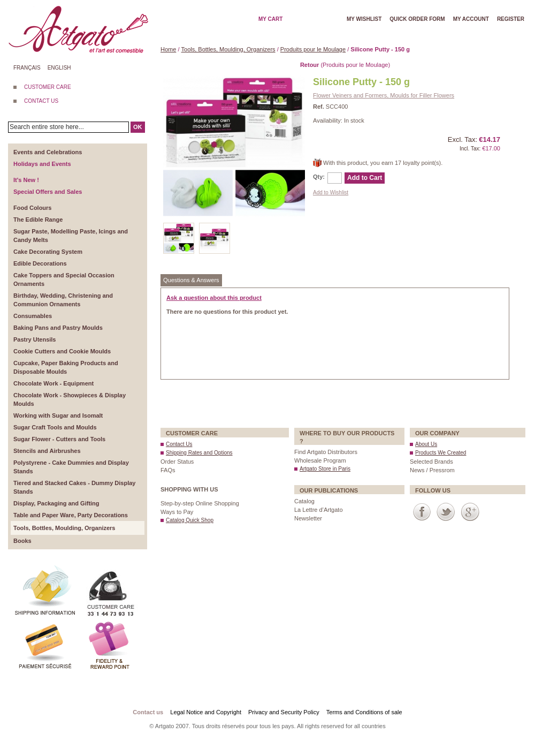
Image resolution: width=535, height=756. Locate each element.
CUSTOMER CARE (48, 87)
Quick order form (417, 19)
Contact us (148, 712)
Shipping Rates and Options (199, 453)
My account (471, 19)
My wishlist (364, 19)
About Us (426, 444)
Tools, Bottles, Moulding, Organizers (228, 49)
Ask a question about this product (214, 298)
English (59, 68)
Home (168, 49)
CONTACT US (41, 101)
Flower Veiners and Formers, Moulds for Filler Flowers (384, 95)
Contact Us (179, 444)
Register (511, 19)
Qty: (319, 177)
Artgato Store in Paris (325, 469)
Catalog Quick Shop (190, 520)
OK (138, 127)
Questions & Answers (191, 280)
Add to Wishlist (331, 192)
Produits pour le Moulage (313, 49)
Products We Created (441, 453)
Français (27, 68)
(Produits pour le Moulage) (345, 65)
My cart (270, 19)
